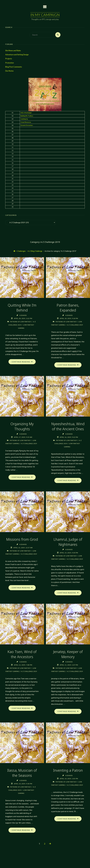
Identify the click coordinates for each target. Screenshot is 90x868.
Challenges (21, 251)
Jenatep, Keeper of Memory (68, 660)
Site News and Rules (13, 51)
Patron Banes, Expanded (68, 308)
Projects (9, 59)
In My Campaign (45, 15)
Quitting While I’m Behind (22, 308)
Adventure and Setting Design (17, 55)
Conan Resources (26, 122)
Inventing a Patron (68, 780)
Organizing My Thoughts (22, 429)
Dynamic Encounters (27, 125)
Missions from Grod (22, 543)
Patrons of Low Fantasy (21, 322)
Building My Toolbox (27, 116)
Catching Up (24, 119)
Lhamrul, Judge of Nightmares (68, 545)
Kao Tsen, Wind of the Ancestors (22, 660)
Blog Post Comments (14, 67)
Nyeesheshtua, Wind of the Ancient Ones (68, 429)
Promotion (10, 63)
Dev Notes (9, 71)
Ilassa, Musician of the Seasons (22, 782)
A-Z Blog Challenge (35, 251)
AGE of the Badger (26, 113)
